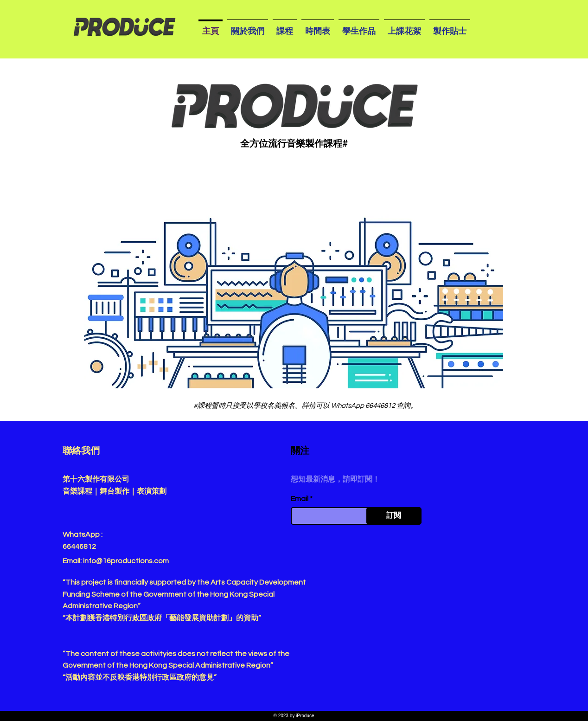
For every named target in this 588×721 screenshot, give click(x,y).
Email (300, 499)
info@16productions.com (126, 561)
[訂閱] (394, 516)
